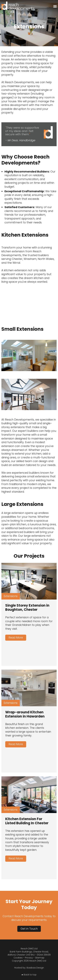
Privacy (29, 958)
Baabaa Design (35, 968)
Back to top (30, 975)
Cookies (18, 958)
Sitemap (40, 958)
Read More (16, 638)
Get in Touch (29, 929)
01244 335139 (44, 955)
